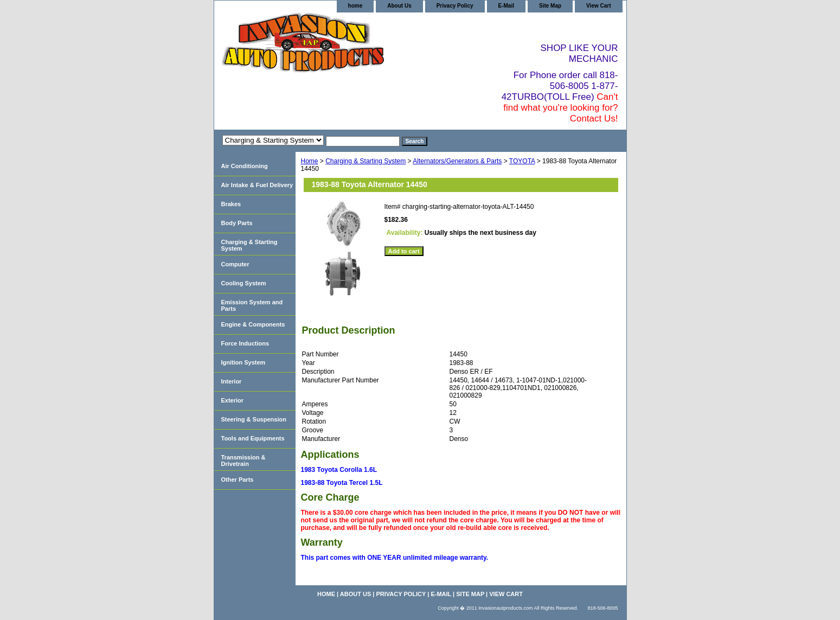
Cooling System (244, 283)
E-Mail (506, 6)
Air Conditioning (245, 166)
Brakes (231, 204)
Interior (232, 381)
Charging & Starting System (366, 161)
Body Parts (237, 223)
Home (310, 161)
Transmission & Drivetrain (243, 461)
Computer (235, 264)
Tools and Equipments (253, 438)
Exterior (233, 400)
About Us (399, 6)
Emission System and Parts (252, 305)
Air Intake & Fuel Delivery (257, 185)
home (355, 6)
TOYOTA (522, 161)
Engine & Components (253, 324)
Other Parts (238, 480)
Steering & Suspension (254, 419)
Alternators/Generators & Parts (457, 161)
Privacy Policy (455, 6)
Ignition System (243, 362)
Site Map (550, 6)
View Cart (598, 6)
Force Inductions (245, 343)
